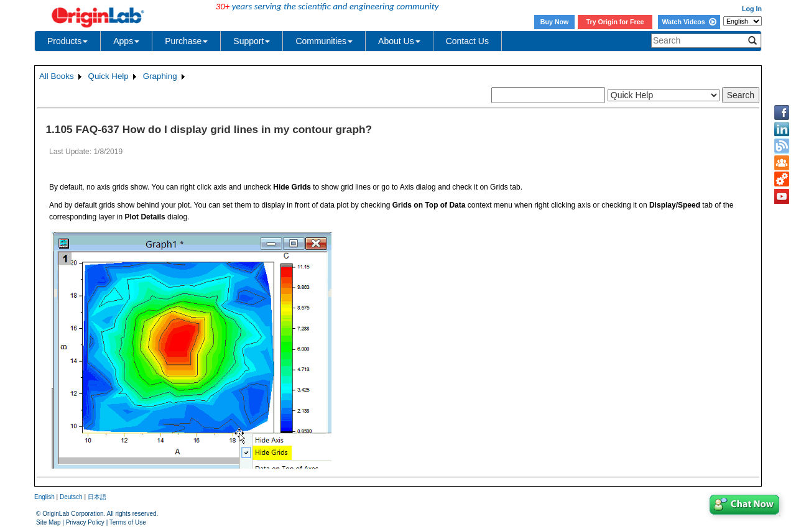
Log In (752, 9)
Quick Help (109, 76)
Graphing (160, 76)
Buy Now (555, 22)
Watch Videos (689, 22)
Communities (324, 41)
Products (67, 41)
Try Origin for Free (615, 22)
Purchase (186, 41)
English (44, 497)
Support (252, 41)
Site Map (48, 522)
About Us (399, 41)
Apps (126, 41)
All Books (57, 76)
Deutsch (71, 497)
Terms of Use (128, 522)
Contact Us (467, 41)
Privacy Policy (85, 522)
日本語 (97, 497)
